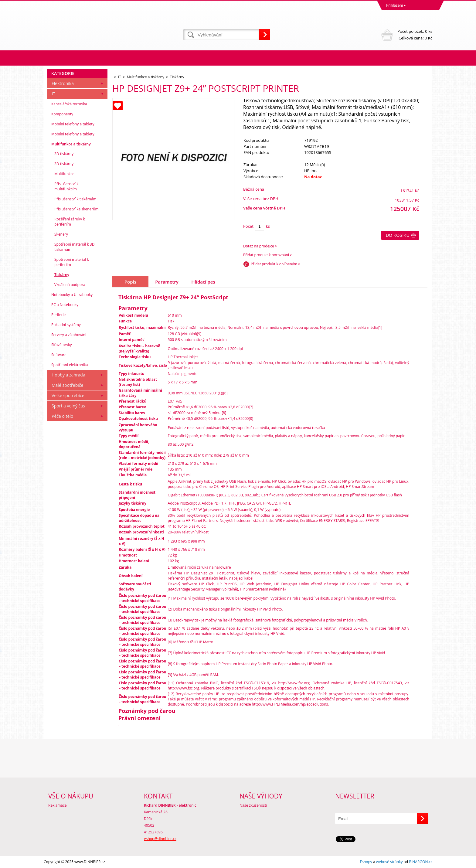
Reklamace (57, 805)
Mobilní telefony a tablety (73, 124)
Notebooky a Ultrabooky (72, 295)
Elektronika (63, 83)
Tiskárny (62, 275)
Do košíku (398, 235)
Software (59, 355)
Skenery (61, 234)
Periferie (58, 315)
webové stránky (389, 862)
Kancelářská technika (69, 104)
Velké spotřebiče (68, 395)
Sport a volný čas (68, 406)
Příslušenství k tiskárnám (75, 199)
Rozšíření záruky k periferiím (70, 222)
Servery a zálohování (69, 335)
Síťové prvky (62, 345)
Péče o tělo (62, 416)
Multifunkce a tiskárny (71, 144)
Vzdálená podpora (70, 285)
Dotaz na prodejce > (260, 246)
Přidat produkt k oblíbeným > (275, 264)
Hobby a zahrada (68, 375)
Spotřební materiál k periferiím (72, 262)
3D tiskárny (64, 154)
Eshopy (366, 862)
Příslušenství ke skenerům (76, 209)
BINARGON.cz (421, 862)
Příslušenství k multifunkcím (66, 186)
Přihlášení (394, 5)
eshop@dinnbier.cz (160, 839)
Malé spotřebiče (67, 385)
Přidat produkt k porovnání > (268, 255)
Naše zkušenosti (253, 805)
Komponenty (62, 114)
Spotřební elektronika (70, 365)
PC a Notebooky (65, 305)
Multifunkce (64, 174)
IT (53, 94)
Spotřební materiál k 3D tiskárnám (74, 247)
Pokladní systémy (66, 325)
